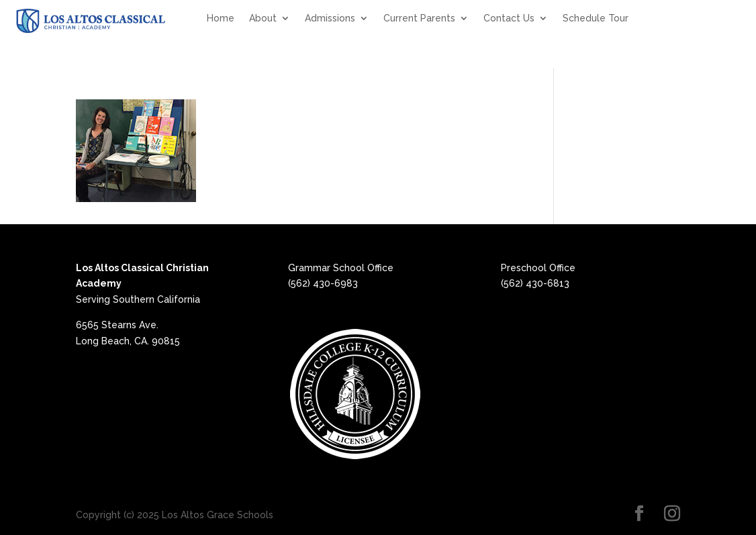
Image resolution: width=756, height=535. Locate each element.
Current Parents (419, 18)
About (263, 18)
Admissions (330, 18)
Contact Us (509, 18)
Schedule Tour (596, 18)
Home (221, 18)
